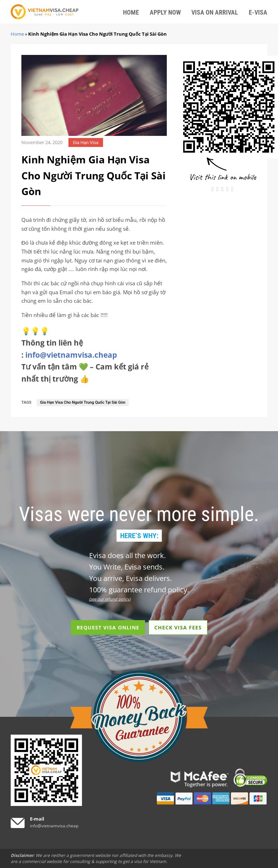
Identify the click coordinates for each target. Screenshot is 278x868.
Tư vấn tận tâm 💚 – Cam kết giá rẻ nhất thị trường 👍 (85, 373)
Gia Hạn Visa (86, 142)
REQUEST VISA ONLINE (108, 627)
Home (17, 34)
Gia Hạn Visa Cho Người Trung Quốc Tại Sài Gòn (83, 402)
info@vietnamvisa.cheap (71, 355)
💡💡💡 (35, 331)
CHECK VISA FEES (178, 627)
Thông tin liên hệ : (69, 349)
